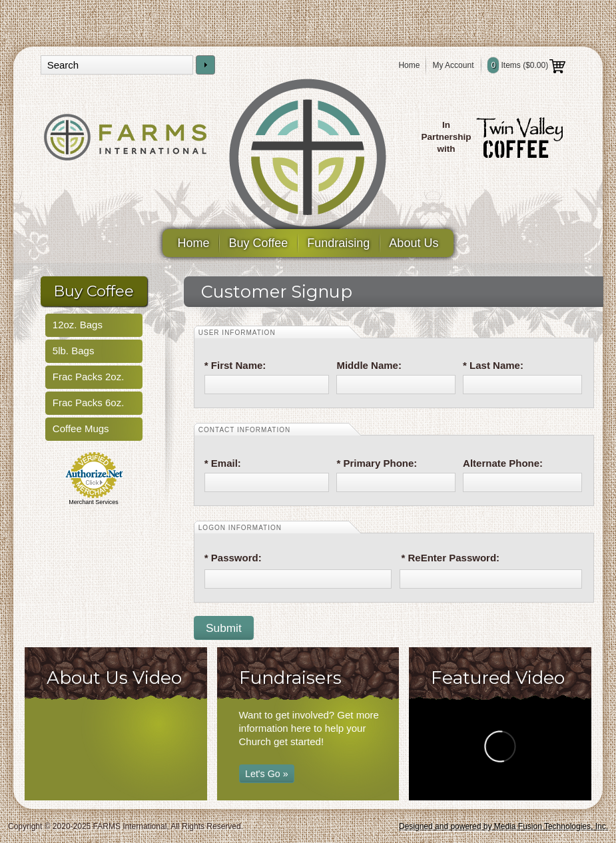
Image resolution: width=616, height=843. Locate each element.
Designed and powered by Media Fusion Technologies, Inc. (503, 826)
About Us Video (114, 678)
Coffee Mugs (81, 428)
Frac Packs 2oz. (89, 377)
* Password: (233, 558)
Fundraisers (290, 678)
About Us (414, 243)
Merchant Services (94, 502)
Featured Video (498, 678)
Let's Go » (267, 774)
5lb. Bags (74, 351)
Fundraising (338, 243)
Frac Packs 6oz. (89, 403)
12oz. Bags (78, 325)
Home (409, 65)
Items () (526, 65)
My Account (453, 65)
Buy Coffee (259, 243)
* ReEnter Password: (451, 558)
